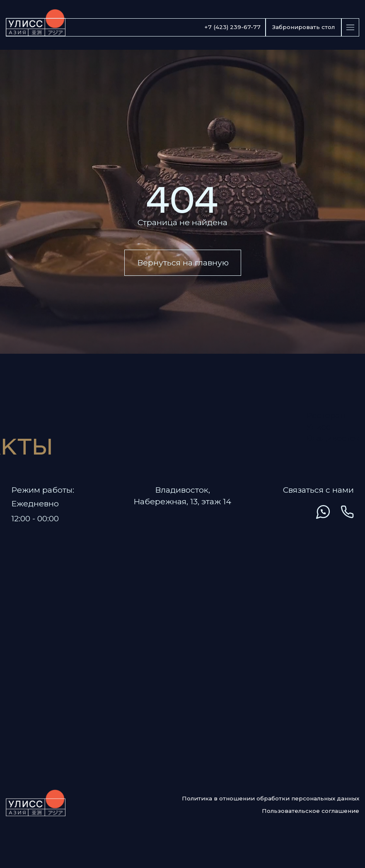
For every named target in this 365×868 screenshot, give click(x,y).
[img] (273, 512)
